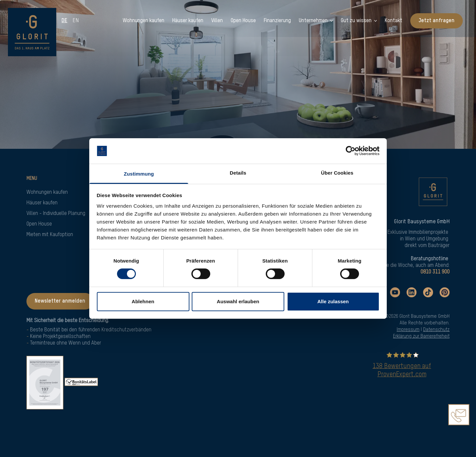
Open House (39, 224)
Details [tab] (238, 173)
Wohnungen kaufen (47, 192)
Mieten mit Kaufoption (50, 235)
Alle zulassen (333, 301)
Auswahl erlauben (238, 301)
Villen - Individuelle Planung (56, 214)
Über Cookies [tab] (337, 173)
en (76, 21)
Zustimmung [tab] (139, 174)
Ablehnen (143, 301)
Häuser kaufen (42, 203)
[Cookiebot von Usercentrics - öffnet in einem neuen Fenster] (351, 151)
